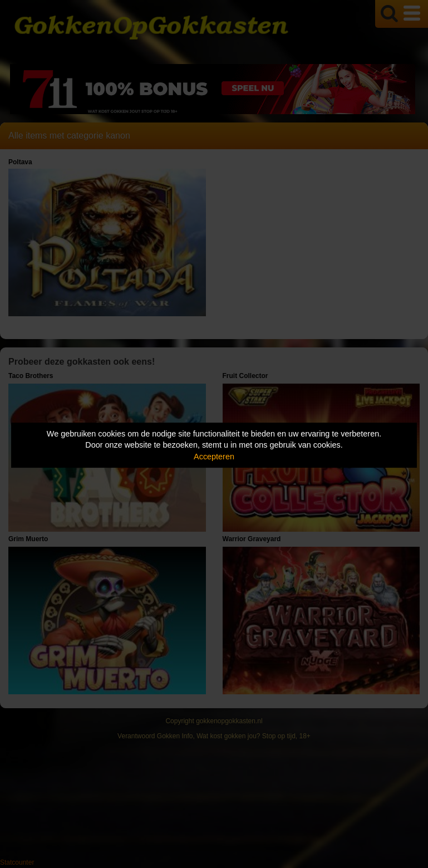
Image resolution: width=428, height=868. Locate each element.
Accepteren (214, 457)
